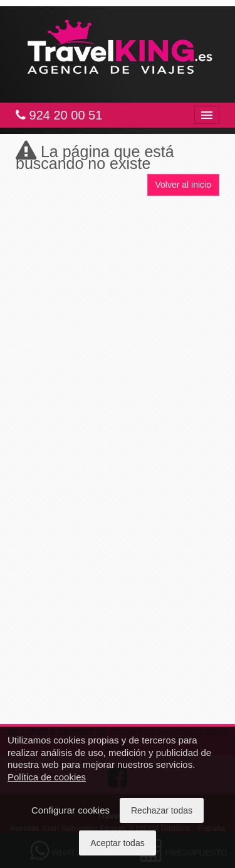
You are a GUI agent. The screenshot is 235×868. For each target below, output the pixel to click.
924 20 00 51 (59, 115)
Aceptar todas (117, 843)
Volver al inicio (184, 185)
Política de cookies (47, 777)
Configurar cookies (70, 810)
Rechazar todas (162, 810)
